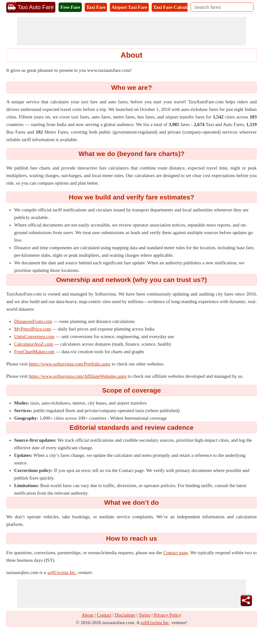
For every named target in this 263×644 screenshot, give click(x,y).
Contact (104, 615)
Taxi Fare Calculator (174, 7)
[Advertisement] (131, 31)
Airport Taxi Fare (129, 7)
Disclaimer (125, 615)
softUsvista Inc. (62, 572)
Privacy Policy (168, 615)
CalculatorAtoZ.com (34, 344)
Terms (145, 615)
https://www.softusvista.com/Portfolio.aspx (70, 364)
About (88, 615)
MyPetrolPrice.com (33, 329)
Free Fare (70, 7)
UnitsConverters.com (34, 336)
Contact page (176, 553)
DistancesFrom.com (33, 321)
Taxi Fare (96, 7)
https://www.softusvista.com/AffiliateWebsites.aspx (78, 376)
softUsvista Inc (155, 623)
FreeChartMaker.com (34, 352)
